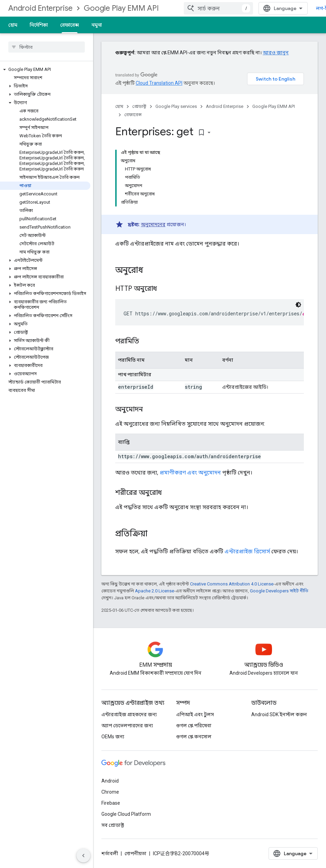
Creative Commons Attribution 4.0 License (232, 584)
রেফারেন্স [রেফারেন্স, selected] (70, 25)
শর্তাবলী (110, 853)
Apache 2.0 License (155, 591)
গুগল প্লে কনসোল (194, 737)
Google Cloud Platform (126, 814)
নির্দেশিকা (39, 25)
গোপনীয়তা (135, 853)
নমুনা (97, 25)
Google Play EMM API (121, 8)
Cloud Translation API (159, 83)
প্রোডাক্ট (139, 106)
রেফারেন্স (133, 115)
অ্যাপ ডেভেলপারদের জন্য (127, 726)
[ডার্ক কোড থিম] (298, 305)
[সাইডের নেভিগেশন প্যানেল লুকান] (83, 856)
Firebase (111, 803)
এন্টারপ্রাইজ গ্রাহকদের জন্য (129, 714)
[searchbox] (47, 47)
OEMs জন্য (113, 737)
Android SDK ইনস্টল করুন (279, 714)
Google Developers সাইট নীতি (279, 591)
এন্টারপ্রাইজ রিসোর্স (247, 551)
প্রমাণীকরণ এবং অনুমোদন (190, 473)
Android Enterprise (40, 8)
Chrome (110, 792)
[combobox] (218, 8)
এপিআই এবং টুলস (195, 714)
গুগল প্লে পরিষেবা (194, 726)
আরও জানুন (276, 53)
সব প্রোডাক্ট (113, 825)
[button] (45, 70)
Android (110, 781)
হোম (13, 25)
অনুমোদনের (153, 224)
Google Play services (176, 106)
